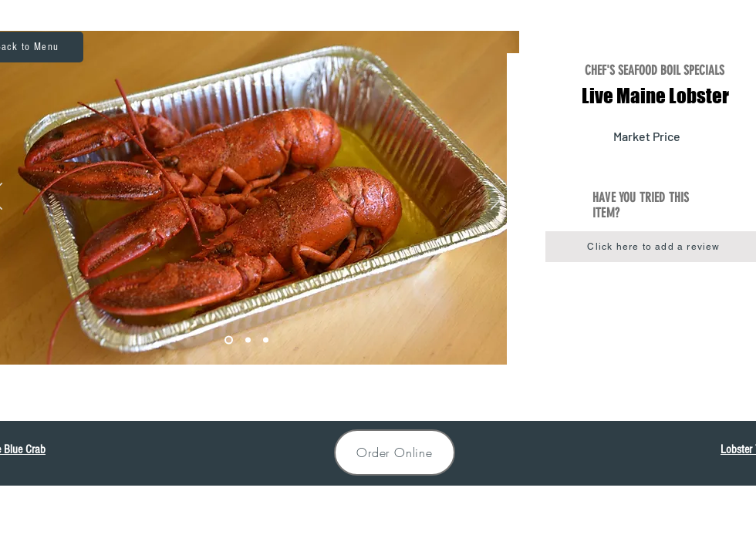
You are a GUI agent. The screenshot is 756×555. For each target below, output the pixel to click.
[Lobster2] (248, 340)
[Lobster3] (266, 340)
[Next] (498, 197)
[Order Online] (395, 452)
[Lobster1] (229, 340)
